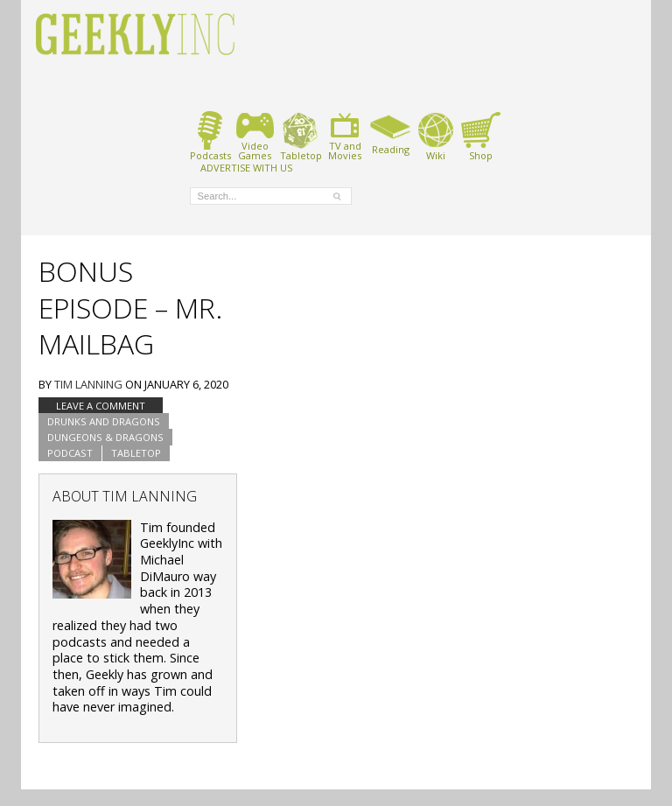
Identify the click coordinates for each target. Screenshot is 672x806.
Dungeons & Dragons (105, 437)
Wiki (436, 136)
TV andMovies (345, 136)
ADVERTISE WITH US (246, 167)
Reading (391, 133)
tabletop (136, 453)
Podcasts (210, 136)
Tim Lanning (88, 384)
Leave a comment (101, 406)
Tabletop (301, 136)
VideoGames (255, 136)
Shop (481, 136)
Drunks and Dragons (104, 421)
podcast (70, 453)
